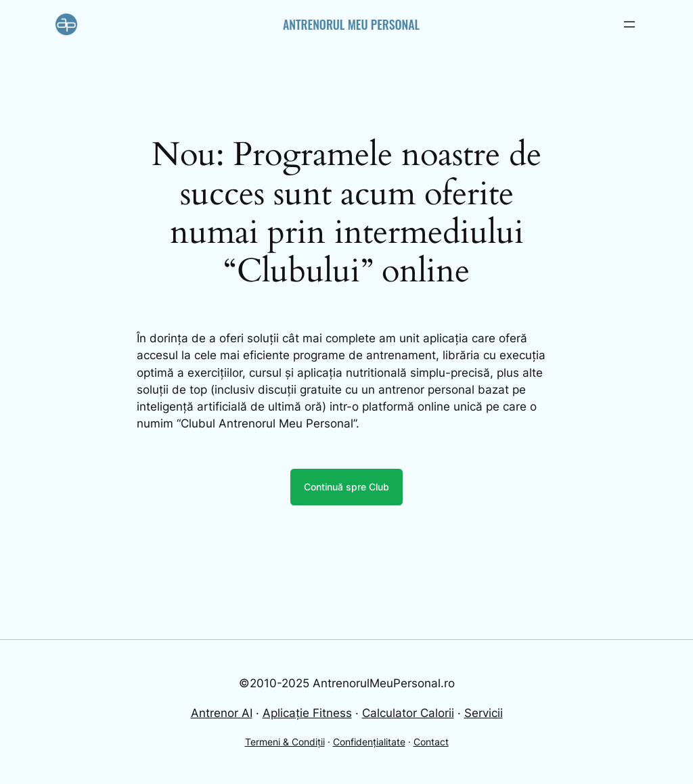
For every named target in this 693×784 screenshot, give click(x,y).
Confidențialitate (369, 742)
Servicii (484, 713)
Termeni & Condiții (285, 742)
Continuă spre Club (346, 487)
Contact (431, 742)
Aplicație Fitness (307, 713)
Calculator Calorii (408, 713)
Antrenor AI (222, 713)
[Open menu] (629, 24)
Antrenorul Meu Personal (351, 24)
